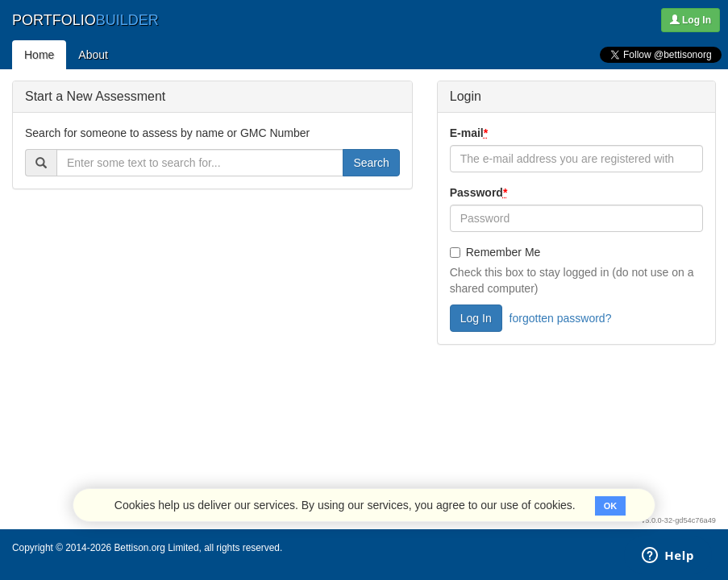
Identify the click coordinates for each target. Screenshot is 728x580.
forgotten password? (561, 318)
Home (39, 55)
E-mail (470, 133)
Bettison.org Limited (156, 548)
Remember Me (495, 252)
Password (480, 193)
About (93, 55)
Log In (691, 20)
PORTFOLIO (85, 20)
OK (611, 506)
